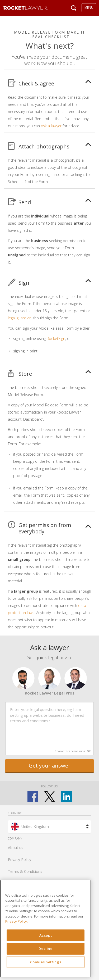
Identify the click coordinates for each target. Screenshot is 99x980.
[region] (46, 929)
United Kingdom (35, 826)
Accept (46, 935)
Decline (46, 949)
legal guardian (20, 318)
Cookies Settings (46, 962)
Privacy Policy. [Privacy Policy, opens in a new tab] (16, 921)
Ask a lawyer (51, 126)
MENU (89, 8)
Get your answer (50, 766)
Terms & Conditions (25, 871)
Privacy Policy (20, 859)
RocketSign (56, 339)
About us (16, 848)
